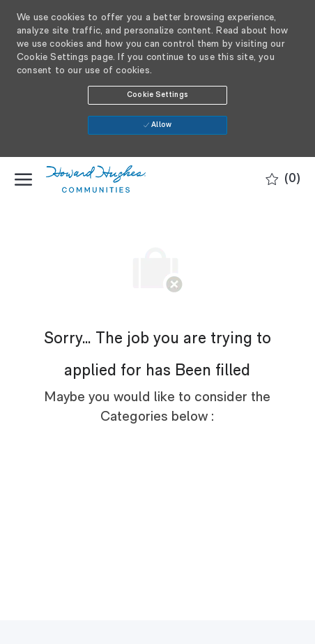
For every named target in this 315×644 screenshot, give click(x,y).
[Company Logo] (116, 179)
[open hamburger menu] (23, 179)
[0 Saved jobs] (283, 180)
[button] (157, 95)
